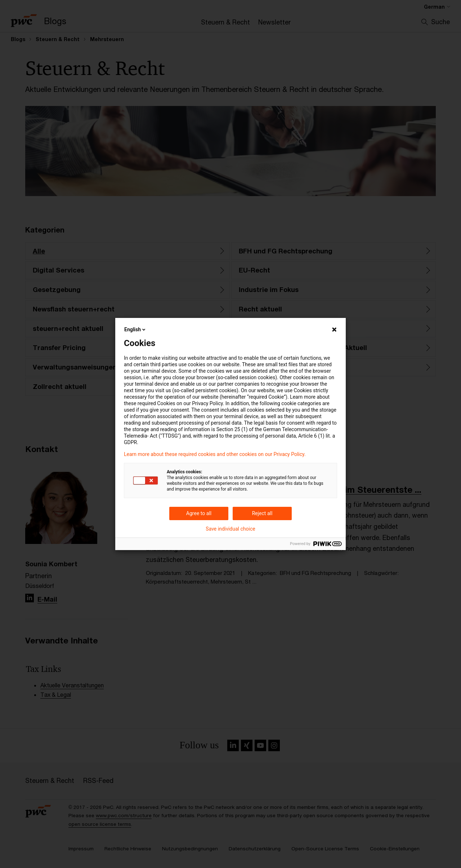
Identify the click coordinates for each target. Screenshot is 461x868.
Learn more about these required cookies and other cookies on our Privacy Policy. (215, 454)
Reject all (262, 513)
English (135, 329)
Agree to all (199, 513)
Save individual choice (230, 529)
